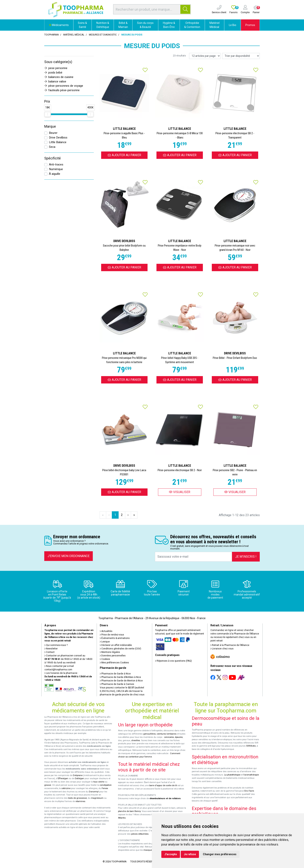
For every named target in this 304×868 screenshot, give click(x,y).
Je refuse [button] (190, 854)
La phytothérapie (232, 775)
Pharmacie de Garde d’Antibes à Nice (120, 677)
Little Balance (58, 142)
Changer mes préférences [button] (220, 854)
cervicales (169, 737)
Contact (50, 652)
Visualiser (180, 492)
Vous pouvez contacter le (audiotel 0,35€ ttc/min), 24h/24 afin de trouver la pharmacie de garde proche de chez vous (122, 691)
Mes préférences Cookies (114, 663)
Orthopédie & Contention (192, 25)
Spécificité (53, 158)
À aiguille (55, 174)
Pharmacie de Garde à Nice (115, 674)
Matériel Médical (215, 25)
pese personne (56, 68)
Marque (50, 126)
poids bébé (53, 73)
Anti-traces (56, 164)
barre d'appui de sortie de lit (163, 785)
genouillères (149, 734)
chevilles (136, 740)
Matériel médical (74, 35)
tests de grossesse (77, 798)
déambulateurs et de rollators (165, 798)
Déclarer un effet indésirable (116, 645)
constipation (106, 785)
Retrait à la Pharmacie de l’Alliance (230, 645)
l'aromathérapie (251, 775)
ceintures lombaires (167, 734)
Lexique (105, 642)
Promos (250, 25)
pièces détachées (140, 834)
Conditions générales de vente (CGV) (120, 649)
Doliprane (78, 775)
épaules (179, 737)
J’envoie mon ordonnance (69, 556)
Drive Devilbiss (58, 138)
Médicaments (59, 25)
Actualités (106, 631)
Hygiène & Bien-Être (169, 25)
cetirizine (66, 788)
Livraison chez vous (222, 649)
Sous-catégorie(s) (58, 62)
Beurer (53, 133)
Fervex (105, 788)
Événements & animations (115, 638)
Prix (47, 101)
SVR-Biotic (251, 746)
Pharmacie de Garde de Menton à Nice (121, 681)
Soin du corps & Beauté (145, 25)
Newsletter (51, 649)
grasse (48, 785)
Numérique (56, 169)
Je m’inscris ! (246, 557)
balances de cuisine (59, 77)
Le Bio (233, 25)
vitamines (80, 801)
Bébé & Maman (123, 25)
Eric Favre (249, 791)
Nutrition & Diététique (103, 25)
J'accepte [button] (171, 854)
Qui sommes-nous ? (56, 645)
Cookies (105, 659)
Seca (52, 147)
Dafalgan (79, 778)
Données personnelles (113, 656)
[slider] (48, 114)
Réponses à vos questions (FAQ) (173, 661)
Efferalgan (63, 778)
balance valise (55, 81)
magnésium (97, 798)
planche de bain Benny (129, 811)
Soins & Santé (82, 25)
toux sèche (99, 782)
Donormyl (94, 792)
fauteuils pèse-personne (62, 90)
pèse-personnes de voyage (64, 86)
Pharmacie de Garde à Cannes (117, 684)
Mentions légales (110, 652)
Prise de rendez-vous (112, 635)
